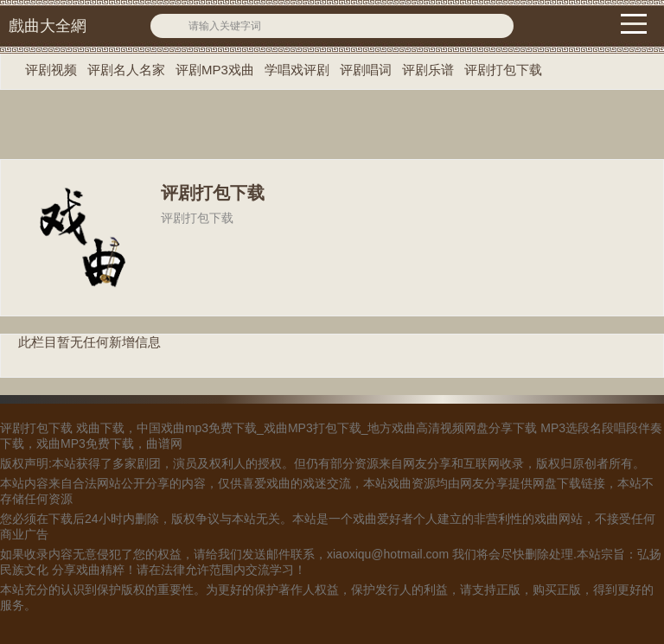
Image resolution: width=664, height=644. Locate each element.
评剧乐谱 (428, 70)
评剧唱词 (366, 70)
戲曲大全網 (48, 26)
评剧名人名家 (126, 70)
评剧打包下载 (503, 70)
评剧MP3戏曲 (215, 70)
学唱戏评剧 (297, 70)
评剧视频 (51, 70)
